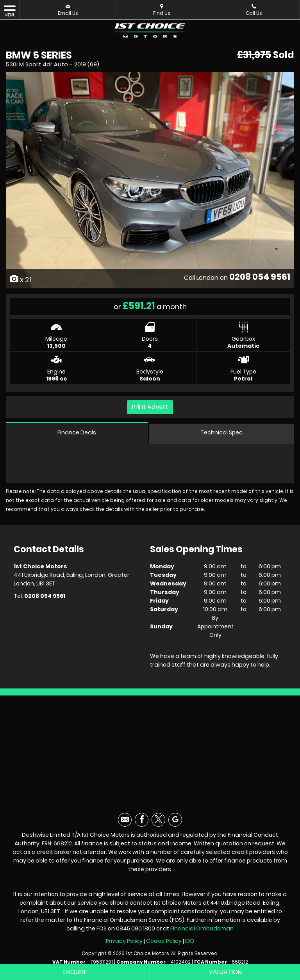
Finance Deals (77, 432)
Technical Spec (221, 432)
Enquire (75, 972)
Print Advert (150, 407)
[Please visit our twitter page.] (158, 820)
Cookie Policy (164, 941)
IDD (190, 941)
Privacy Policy (124, 941)
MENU (10, 11)
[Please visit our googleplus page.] (175, 820)
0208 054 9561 (260, 277)
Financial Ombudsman (202, 928)
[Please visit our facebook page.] (142, 820)
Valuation (225, 972)
